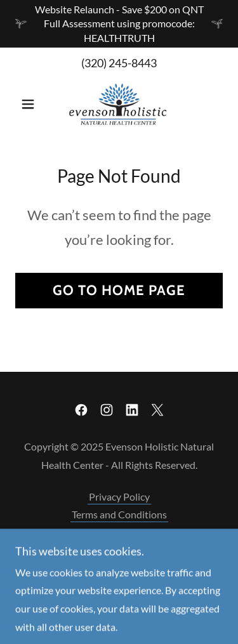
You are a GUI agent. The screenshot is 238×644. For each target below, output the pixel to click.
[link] (119, 104)
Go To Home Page (119, 290)
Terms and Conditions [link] (119, 514)
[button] (31, 104)
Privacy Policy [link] (119, 496)
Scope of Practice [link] (119, 532)
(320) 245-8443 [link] (119, 63)
